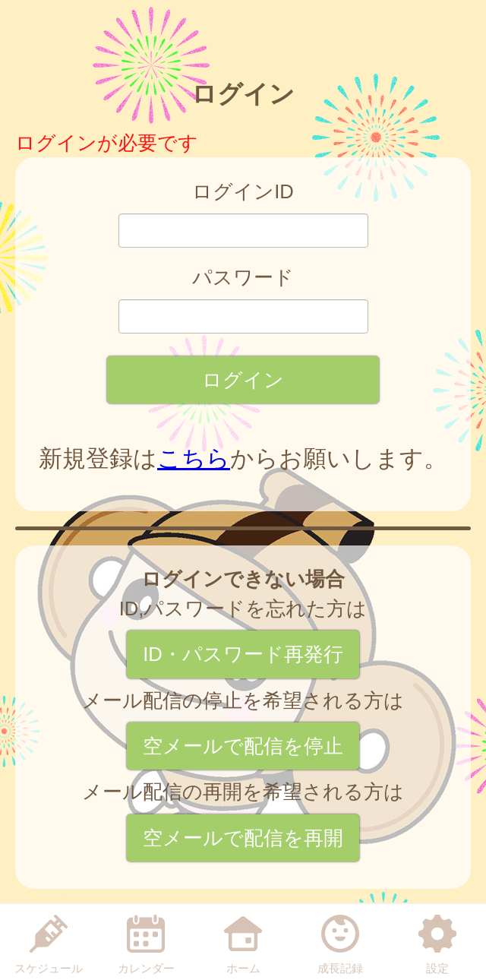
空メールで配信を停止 (243, 746)
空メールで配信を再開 (243, 838)
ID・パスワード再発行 (243, 654)
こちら (194, 458)
